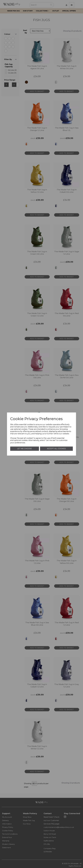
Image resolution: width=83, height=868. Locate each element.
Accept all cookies (56, 449)
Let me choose (25, 449)
